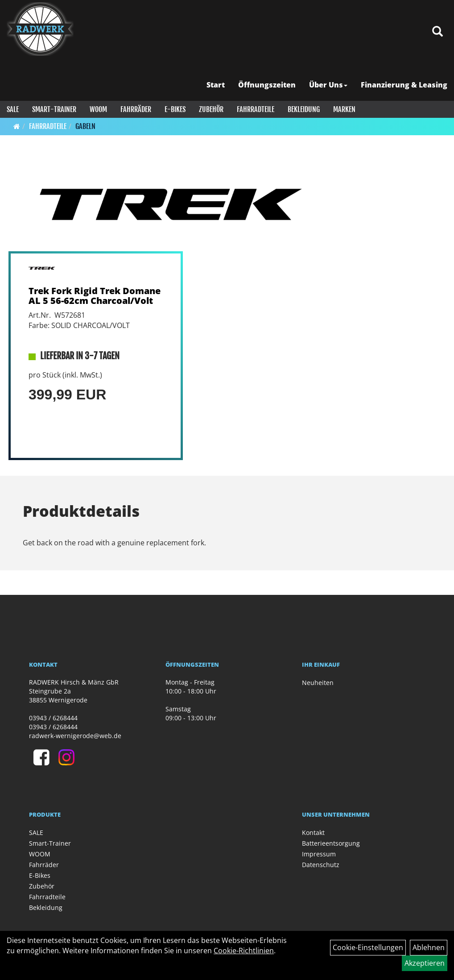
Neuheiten (318, 683)
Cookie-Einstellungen (368, 947)
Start (216, 85)
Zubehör (211, 109)
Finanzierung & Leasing (404, 85)
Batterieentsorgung (331, 843)
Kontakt (313, 833)
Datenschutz (321, 865)
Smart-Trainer (54, 109)
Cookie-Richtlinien (244, 951)
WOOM (98, 109)
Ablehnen (429, 947)
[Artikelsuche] (437, 32)
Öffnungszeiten (267, 85)
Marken (344, 109)
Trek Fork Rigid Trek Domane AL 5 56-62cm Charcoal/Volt (95, 296)
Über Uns (328, 85)
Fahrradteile (256, 109)
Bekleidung (304, 109)
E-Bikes (175, 109)
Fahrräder (136, 109)
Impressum (319, 854)
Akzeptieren (425, 963)
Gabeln (85, 126)
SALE (13, 109)
